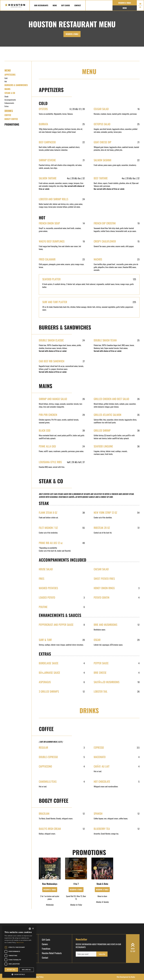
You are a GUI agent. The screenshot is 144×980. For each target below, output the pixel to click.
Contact (78, 5)
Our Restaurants (41, 5)
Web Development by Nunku (126, 977)
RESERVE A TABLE (72, 34)
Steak (6, 96)
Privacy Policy (39, 977)
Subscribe (102, 954)
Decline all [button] (26, 970)
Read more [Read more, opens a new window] (20, 942)
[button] (19, 974)
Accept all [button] (11, 970)
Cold (6, 78)
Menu (55, 5)
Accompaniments (10, 100)
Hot (6, 81)
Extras (7, 106)
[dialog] (19, 952)
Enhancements (9, 103)
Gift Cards (66, 5)
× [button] (33, 929)
